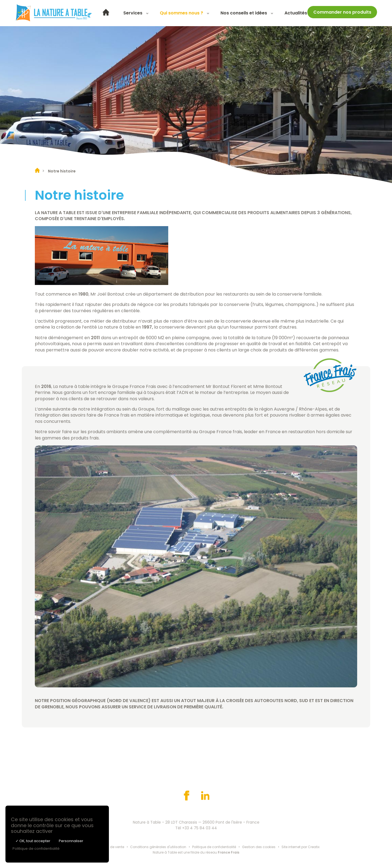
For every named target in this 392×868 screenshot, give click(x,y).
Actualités (296, 13)
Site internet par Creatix (301, 847)
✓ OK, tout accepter (33, 841)
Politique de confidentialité (214, 847)
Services (133, 13)
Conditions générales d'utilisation (158, 847)
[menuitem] (106, 13)
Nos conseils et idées (244, 13)
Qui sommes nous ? (181, 13)
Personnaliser (71, 841)
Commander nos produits (342, 12)
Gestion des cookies (259, 847)
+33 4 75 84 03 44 (200, 828)
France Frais (229, 852)
